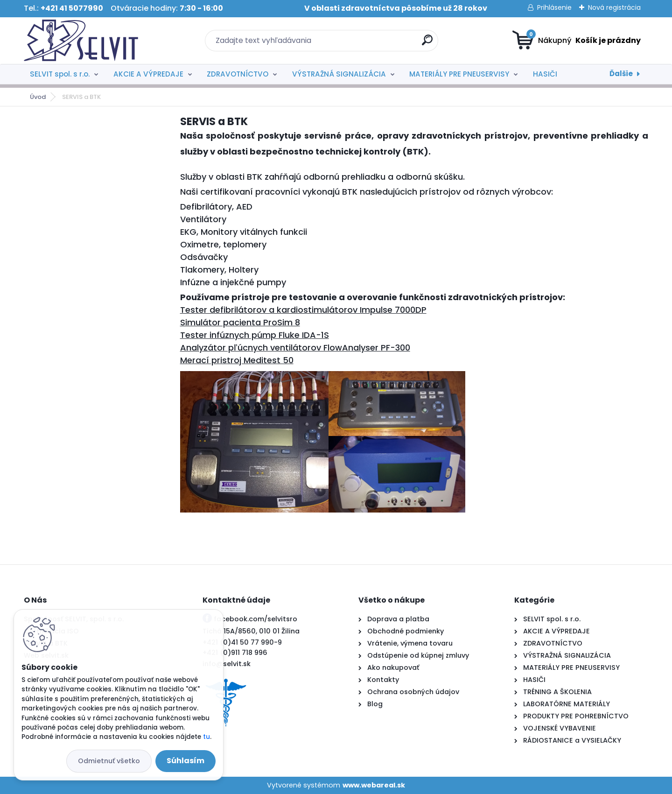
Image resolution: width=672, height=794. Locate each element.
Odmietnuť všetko (109, 761)
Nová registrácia (614, 7)
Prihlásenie (554, 7)
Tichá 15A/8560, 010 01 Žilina (251, 631)
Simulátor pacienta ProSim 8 (240, 322)
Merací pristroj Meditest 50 (237, 360)
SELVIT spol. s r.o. (60, 74)
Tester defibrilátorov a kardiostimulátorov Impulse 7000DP (303, 310)
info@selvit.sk (227, 664)
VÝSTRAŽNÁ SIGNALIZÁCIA (339, 74)
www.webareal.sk (374, 785)
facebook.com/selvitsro (255, 619)
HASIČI (545, 74)
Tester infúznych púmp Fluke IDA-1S (255, 335)
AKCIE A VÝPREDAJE (148, 74)
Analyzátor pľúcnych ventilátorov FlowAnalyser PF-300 (295, 348)
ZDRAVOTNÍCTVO (238, 74)
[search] (427, 44)
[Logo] (81, 41)
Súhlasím (185, 761)
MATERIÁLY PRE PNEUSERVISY (459, 74)
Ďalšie (621, 74)
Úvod (38, 97)
